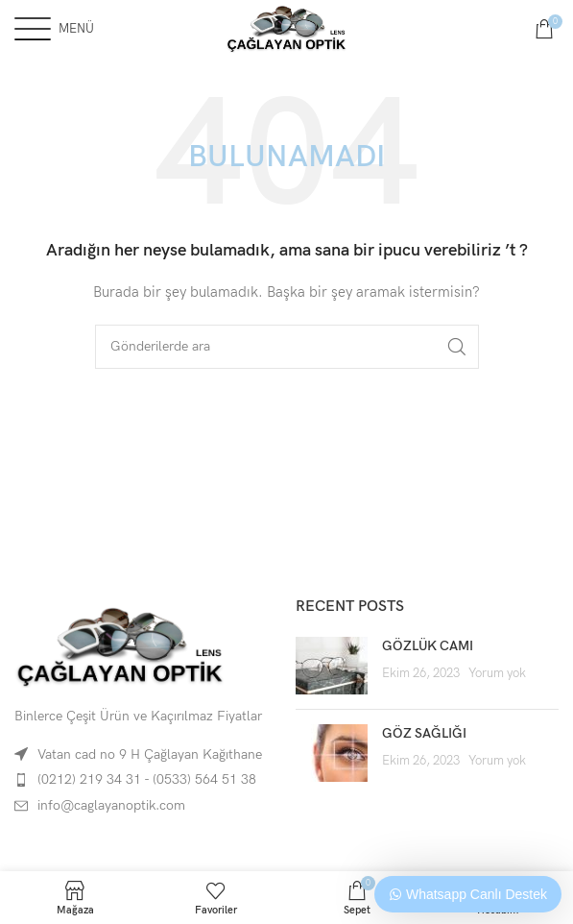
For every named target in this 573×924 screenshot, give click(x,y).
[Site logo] (287, 27)
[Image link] (120, 646)
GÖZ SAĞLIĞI (424, 733)
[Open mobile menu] (54, 29)
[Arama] (287, 347)
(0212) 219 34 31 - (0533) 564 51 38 (147, 779)
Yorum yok (497, 674)
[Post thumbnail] (332, 666)
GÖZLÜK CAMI (428, 646)
